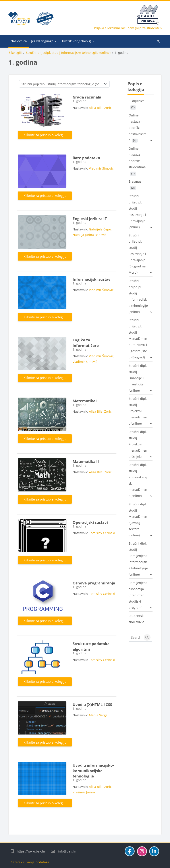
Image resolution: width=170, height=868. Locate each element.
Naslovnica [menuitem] (19, 41)
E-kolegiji (15, 53)
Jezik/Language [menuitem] (42, 41)
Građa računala (87, 97)
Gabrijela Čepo (100, 229)
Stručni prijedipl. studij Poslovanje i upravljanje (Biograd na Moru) (137, 254)
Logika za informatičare (86, 343)
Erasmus (135, 181)
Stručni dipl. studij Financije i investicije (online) (138, 378)
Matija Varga (98, 715)
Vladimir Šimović (101, 168)
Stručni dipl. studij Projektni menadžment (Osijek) (138, 444)
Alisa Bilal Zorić (100, 108)
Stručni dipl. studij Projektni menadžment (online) (138, 411)
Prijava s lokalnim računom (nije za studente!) (128, 28)
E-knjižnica (137, 101)
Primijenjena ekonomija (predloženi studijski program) (138, 595)
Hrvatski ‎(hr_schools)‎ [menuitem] (76, 41)
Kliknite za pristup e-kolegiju (45, 135)
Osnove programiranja (94, 583)
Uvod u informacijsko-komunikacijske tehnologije (93, 771)
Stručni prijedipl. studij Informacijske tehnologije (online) (68, 53)
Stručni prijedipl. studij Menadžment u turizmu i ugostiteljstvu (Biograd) (138, 339)
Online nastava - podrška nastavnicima (138, 128)
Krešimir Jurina (84, 792)
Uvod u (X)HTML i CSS (92, 705)
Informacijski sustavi (92, 279)
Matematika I (85, 401)
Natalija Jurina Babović (89, 235)
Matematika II (86, 461)
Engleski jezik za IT (90, 219)
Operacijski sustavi (90, 522)
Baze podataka (86, 158)
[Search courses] (136, 638)
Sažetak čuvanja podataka (30, 862)
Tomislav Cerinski (102, 533)
